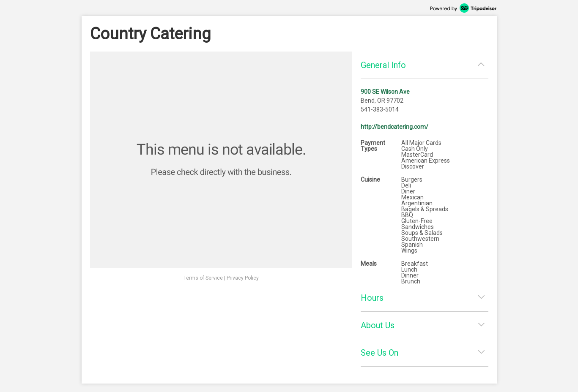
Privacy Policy (243, 278)
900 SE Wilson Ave (385, 92)
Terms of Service (203, 278)
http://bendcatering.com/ (394, 127)
